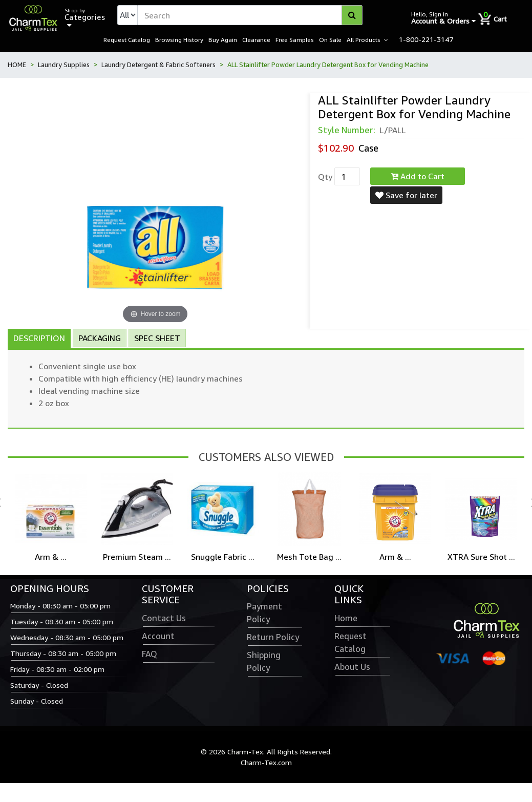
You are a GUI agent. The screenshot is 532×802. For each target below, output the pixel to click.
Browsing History (179, 40)
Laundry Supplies (64, 65)
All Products (364, 40)
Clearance (256, 40)
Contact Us (164, 619)
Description (39, 338)
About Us (352, 667)
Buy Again (223, 40)
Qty (325, 177)
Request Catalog (127, 40)
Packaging (100, 338)
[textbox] (250, 15)
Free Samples (295, 40)
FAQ (150, 655)
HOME (17, 65)
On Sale (330, 40)
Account (158, 637)
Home (346, 619)
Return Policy (273, 638)
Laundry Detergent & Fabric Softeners (158, 65)
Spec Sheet (157, 338)
